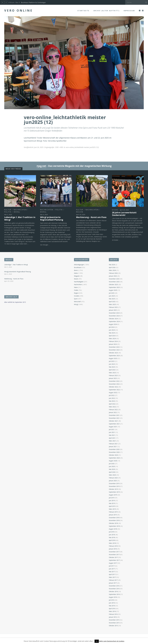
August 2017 (113, 563)
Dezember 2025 (114, 279)
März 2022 (112, 407)
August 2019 (113, 495)
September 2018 (114, 526)
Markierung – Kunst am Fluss (91, 217)
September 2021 (114, 424)
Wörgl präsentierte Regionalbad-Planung (52, 218)
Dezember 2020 (114, 449)
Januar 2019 (113, 515)
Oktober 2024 (113, 319)
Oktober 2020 (113, 455)
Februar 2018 (113, 546)
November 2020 (114, 452)
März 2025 (112, 304)
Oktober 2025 (113, 284)
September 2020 (114, 458)
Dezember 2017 (114, 552)
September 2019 (114, 492)
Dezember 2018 (114, 518)
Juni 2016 (112, 603)
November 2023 (114, 350)
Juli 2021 (112, 429)
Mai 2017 (112, 572)
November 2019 (114, 486)
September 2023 (114, 356)
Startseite (83, 11)
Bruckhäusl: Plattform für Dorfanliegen (33, 2)
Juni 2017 (112, 569)
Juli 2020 (112, 464)
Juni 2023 (112, 364)
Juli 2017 (112, 566)
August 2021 (113, 427)
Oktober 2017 (113, 557)
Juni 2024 (112, 330)
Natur (76, 287)
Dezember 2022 (114, 381)
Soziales (77, 296)
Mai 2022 (112, 401)
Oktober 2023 (113, 353)
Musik (76, 279)
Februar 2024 (113, 341)
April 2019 (112, 506)
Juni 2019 (112, 501)
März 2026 (112, 270)
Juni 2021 (112, 432)
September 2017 (114, 560)
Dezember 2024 (114, 313)
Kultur (8, 210)
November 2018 (114, 520)
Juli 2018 (112, 532)
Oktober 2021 (113, 421)
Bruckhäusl (78, 267)
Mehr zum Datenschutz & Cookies (112, 641)
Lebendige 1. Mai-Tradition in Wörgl (20, 218)
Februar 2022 (113, 410)
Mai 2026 (112, 265)
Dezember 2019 (114, 483)
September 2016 (114, 594)
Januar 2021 (113, 447)
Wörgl (17, 212)
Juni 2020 (112, 466)
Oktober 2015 (113, 626)
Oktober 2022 (113, 387)
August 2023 (113, 358)
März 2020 (112, 475)
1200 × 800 (59, 147)
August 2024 (113, 324)
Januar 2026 (113, 276)
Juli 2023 (112, 361)
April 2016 (112, 609)
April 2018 (112, 540)
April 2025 (112, 302)
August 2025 (113, 290)
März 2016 (112, 611)
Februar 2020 (113, 478)
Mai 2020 (112, 469)
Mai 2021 (112, 435)
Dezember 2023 (114, 347)
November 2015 (114, 623)
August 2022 (113, 393)
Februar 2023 (113, 375)
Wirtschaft (77, 302)
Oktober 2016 (113, 591)
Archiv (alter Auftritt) (106, 11)
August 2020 (113, 461)
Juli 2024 (112, 327)
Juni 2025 (112, 296)
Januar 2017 (113, 583)
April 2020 (112, 472)
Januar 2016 (113, 617)
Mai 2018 (112, 537)
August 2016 (113, 597)
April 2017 (112, 574)
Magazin (77, 276)
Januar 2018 (113, 549)
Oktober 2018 (113, 523)
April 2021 (112, 438)
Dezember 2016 (114, 586)
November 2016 (114, 589)
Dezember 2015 (114, 620)
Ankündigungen (79, 265)
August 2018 (113, 529)
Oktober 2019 (113, 489)
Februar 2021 (113, 444)
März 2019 (112, 509)
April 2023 (112, 370)
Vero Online (18, 10)
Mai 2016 (112, 606)
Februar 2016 (113, 614)
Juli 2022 (112, 395)
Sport (76, 299)
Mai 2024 (112, 333)
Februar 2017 (113, 580)
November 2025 (114, 282)
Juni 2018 (112, 535)
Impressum (129, 11)
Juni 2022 (112, 398)
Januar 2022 (113, 412)
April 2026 (112, 267)
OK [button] (97, 641)
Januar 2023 (113, 378)
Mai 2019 (112, 503)
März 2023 (112, 373)
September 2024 (114, 321)
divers (115, 210)
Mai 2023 (112, 367)
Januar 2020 (113, 481)
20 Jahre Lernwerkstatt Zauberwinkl (124, 214)
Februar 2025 (113, 307)
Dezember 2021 (114, 415)
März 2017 (112, 577)
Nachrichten (20, 210)
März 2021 (112, 441)
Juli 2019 (112, 498)
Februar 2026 (113, 273)
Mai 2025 (112, 299)
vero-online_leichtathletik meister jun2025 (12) (82, 147)
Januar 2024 (113, 344)
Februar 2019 (113, 512)
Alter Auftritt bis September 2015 (15, 302)
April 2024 (112, 336)
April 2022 (112, 404)
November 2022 (114, 384)
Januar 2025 (113, 310)
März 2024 (112, 338)
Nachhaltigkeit (79, 282)
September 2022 (114, 390)
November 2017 (114, 555)
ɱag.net (41, 166)
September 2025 (114, 287)
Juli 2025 (112, 293)
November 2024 (114, 316)
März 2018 (112, 543)
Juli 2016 (112, 600)
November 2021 (114, 418)
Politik (8, 212)
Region (80, 212)
